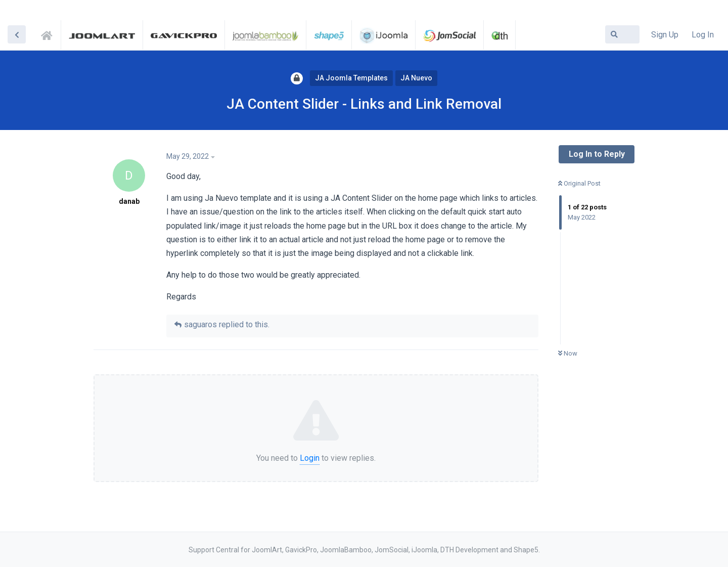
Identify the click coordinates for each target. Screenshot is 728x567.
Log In (703, 35)
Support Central (50, 34)
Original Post (579, 183)
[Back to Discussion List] (17, 34)
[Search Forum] (622, 34)
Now (568, 353)
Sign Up (665, 35)
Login (310, 458)
